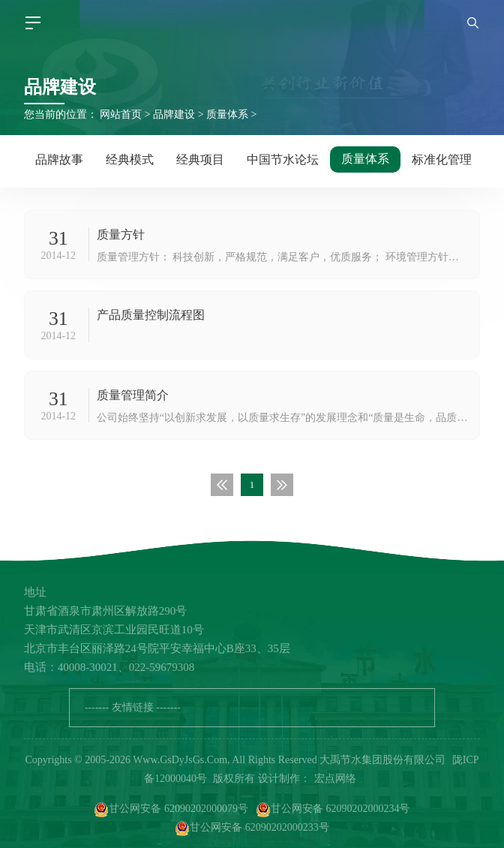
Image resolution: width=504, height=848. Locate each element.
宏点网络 (335, 779)
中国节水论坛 (283, 159)
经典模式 (130, 159)
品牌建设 (174, 114)
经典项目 (200, 159)
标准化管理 (442, 159)
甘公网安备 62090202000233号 (252, 828)
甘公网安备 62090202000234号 (333, 810)
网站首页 (121, 114)
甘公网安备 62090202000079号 (171, 810)
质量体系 (227, 114)
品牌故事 (59, 159)
